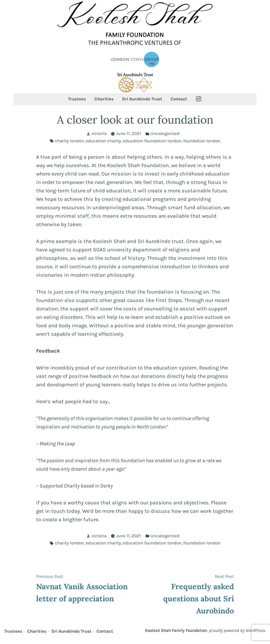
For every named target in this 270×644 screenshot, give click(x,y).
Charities (104, 99)
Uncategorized (165, 133)
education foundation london (152, 141)
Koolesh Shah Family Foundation (176, 630)
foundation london (202, 141)
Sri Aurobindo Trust (142, 99)
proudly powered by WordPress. (237, 630)
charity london (69, 141)
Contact (179, 99)
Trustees (77, 99)
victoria (99, 133)
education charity (103, 141)
